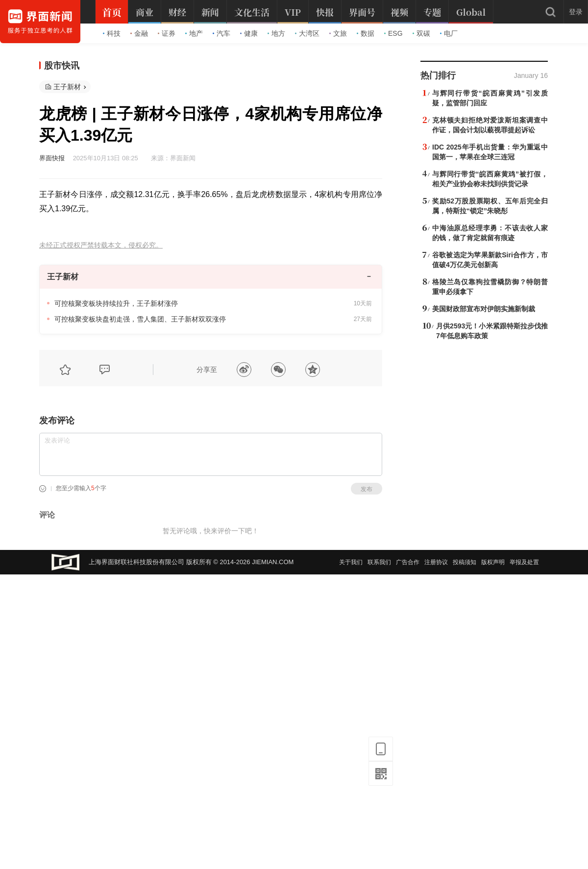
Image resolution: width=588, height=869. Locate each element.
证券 (167, 33)
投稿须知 (465, 562)
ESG (393, 33)
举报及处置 (524, 562)
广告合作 (408, 562)
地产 (194, 33)
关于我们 (351, 562)
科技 (112, 33)
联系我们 (379, 562)
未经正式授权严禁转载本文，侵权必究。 (101, 245)
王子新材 (67, 87)
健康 (249, 33)
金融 (139, 33)
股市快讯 (62, 66)
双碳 (421, 33)
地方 (276, 33)
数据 (366, 33)
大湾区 (307, 33)
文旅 (338, 33)
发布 (367, 489)
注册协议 (436, 562)
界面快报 (52, 158)
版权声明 (493, 562)
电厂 (449, 33)
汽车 (221, 33)
